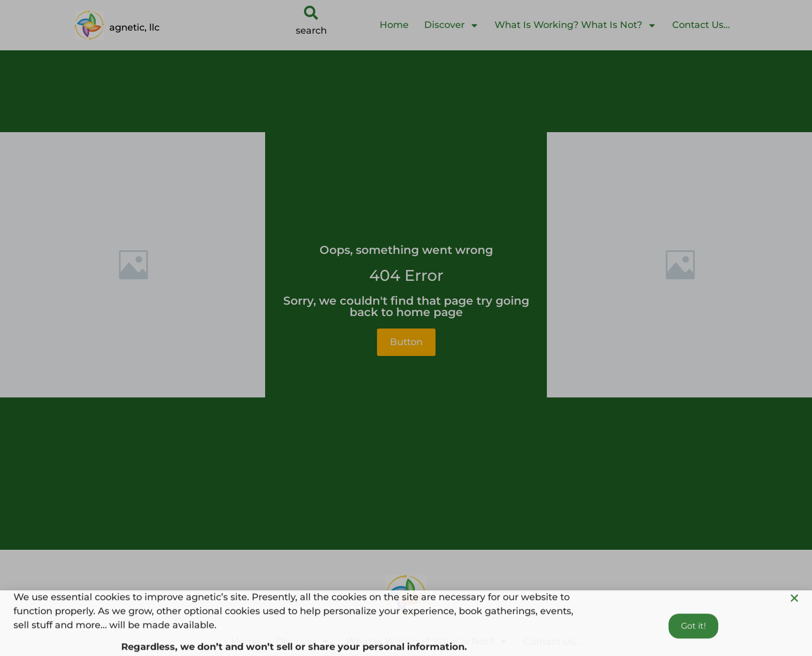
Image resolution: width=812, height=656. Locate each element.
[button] (794, 607)
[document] (406, 328)
